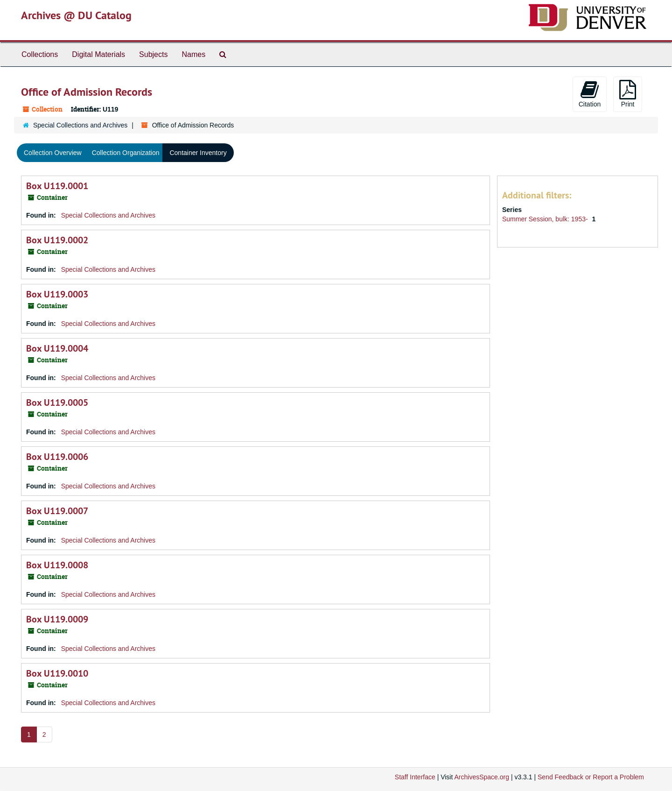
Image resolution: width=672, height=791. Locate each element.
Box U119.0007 (57, 511)
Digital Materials (98, 54)
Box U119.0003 (57, 294)
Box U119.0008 (57, 565)
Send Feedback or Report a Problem (591, 777)
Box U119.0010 (57, 673)
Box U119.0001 (57, 186)
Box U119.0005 (57, 403)
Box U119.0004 (57, 348)
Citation (590, 94)
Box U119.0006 (57, 457)
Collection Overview (53, 153)
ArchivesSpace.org (482, 777)
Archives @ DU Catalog (76, 15)
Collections (40, 54)
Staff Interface (415, 777)
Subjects (153, 54)
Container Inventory (198, 153)
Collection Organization (126, 153)
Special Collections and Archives (80, 125)
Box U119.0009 (57, 619)
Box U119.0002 (57, 240)
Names (193, 54)
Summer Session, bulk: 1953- (546, 219)
